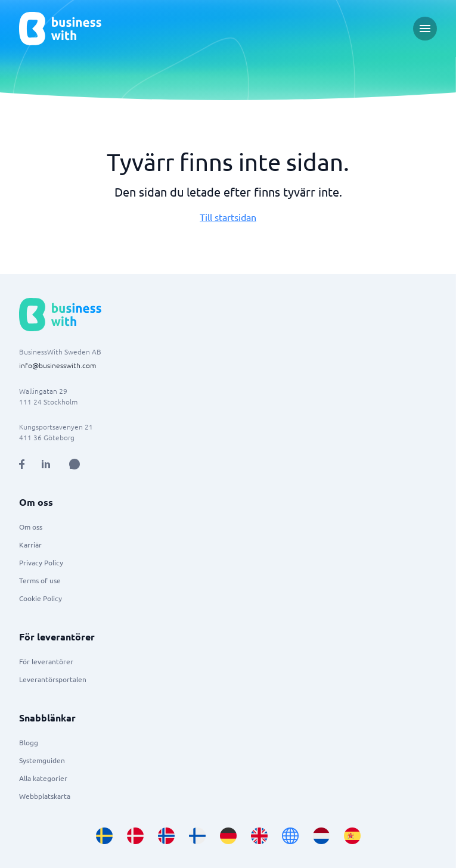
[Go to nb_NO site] (166, 836)
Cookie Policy (41, 598)
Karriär (30, 545)
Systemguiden (42, 760)
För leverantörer (46, 661)
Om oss (31, 527)
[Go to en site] (290, 836)
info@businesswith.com (58, 365)
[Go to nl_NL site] (321, 836)
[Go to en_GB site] (259, 836)
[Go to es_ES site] (352, 836)
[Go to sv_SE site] (104, 836)
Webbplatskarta (45, 796)
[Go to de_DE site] (228, 836)
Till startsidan (228, 217)
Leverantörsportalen (53, 679)
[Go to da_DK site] (135, 836)
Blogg (29, 742)
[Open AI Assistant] (75, 464)
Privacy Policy (41, 562)
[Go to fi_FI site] (197, 836)
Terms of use (40, 580)
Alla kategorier (43, 778)
